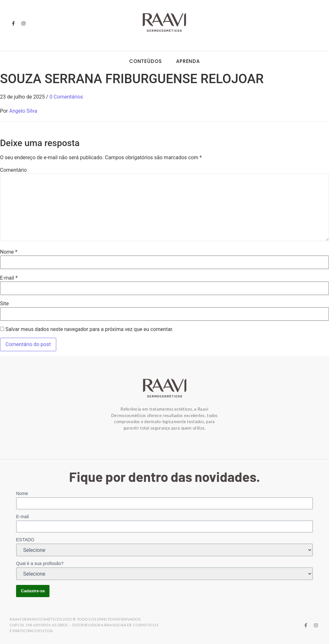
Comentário (13, 170)
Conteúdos (146, 61)
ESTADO (25, 540)
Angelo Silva (23, 111)
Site (4, 304)
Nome (9, 252)
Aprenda (188, 61)
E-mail (9, 278)
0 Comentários (66, 97)
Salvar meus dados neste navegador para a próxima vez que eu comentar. (89, 329)
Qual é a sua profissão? (40, 563)
